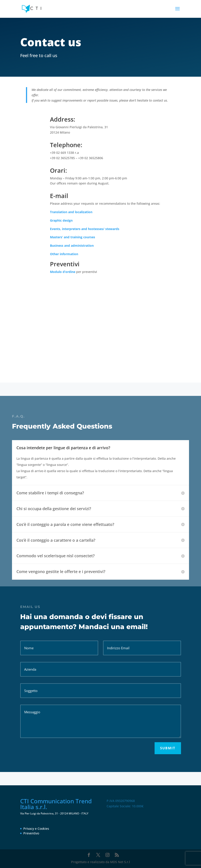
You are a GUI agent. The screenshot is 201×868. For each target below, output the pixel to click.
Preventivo (31, 833)
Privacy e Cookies (36, 829)
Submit (168, 748)
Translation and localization (71, 212)
